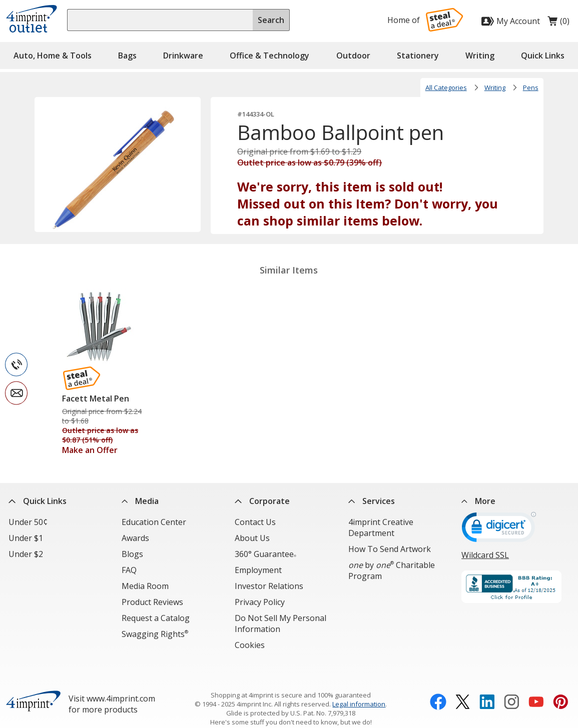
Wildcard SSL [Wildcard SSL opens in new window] (485, 555)
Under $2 (26, 554)
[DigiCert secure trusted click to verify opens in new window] (499, 530)
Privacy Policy (260, 602)
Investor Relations (269, 586)
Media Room (145, 586)
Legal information (359, 686)
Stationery (418, 55)
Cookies (250, 645)
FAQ (129, 570)
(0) (558, 23)
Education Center (154, 522)
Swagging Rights (155, 634)
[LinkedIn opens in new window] (487, 685)
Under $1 (26, 538)
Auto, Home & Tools (53, 55)
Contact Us (255, 522)
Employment (258, 570)
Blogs (132, 554)
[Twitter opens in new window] (463, 685)
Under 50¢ (28, 522)
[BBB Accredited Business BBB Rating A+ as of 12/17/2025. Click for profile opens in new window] (515, 588)
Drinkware (183, 55)
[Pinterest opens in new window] (561, 685)
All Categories (446, 87)
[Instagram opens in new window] (512, 685)
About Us (252, 538)
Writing (480, 55)
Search (271, 20)
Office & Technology (269, 55)
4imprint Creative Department (381, 527)
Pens (531, 87)
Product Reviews (152, 602)
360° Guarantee (265, 554)
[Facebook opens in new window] (438, 685)
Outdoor (353, 55)
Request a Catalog (156, 618)
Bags (127, 55)
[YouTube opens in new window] (536, 685)
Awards (135, 538)
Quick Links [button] (543, 55)
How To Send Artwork (390, 549)
